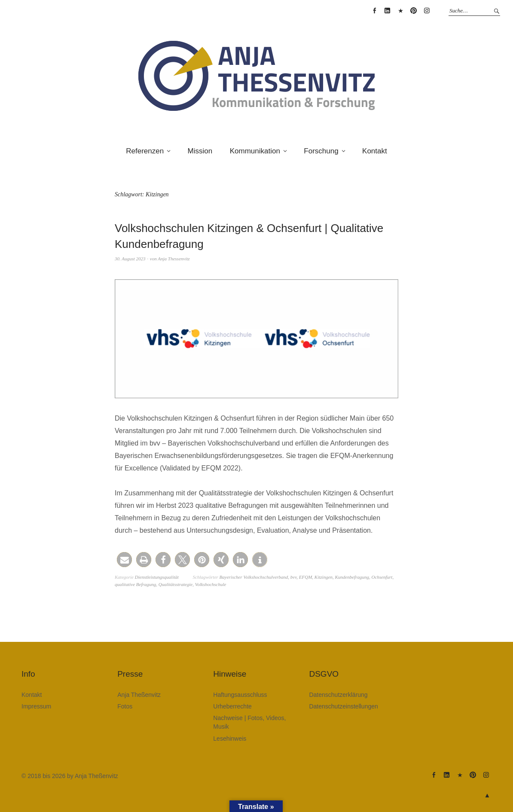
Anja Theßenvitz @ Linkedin (388, 11)
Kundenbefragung (352, 577)
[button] (124, 560)
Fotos (125, 706)
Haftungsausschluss (240, 695)
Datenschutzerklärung (338, 695)
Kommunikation (255, 151)
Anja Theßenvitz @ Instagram (427, 11)
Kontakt (375, 151)
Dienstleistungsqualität (157, 577)
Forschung (321, 151)
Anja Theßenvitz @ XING (400, 11)
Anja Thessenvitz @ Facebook (374, 11)
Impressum (36, 706)
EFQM (306, 577)
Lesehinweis (230, 739)
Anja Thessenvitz (174, 259)
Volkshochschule (211, 584)
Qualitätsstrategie (176, 584)
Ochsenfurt (382, 577)
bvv (293, 577)
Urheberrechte (232, 706)
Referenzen (145, 151)
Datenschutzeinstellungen (343, 706)
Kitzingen (324, 577)
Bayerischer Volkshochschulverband (254, 577)
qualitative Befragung (135, 584)
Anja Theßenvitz (139, 695)
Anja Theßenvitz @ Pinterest (414, 11)
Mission (200, 151)
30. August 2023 (130, 259)
